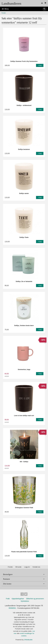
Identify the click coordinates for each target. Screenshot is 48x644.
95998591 (12, 608)
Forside (4, 13)
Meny (5, 9)
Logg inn (27, 567)
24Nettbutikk (28, 640)
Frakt (8, 599)
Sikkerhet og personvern (35, 599)
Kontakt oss (36, 567)
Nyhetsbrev (25, 601)
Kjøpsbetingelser (18, 599)
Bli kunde (18, 567)
